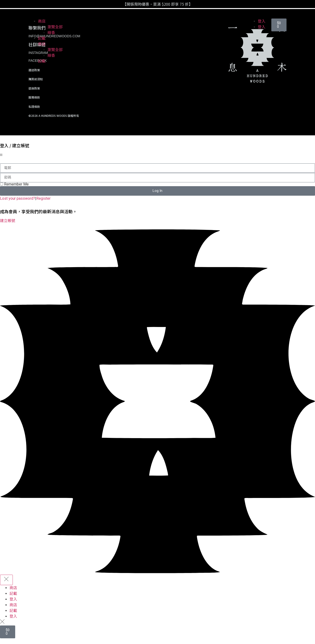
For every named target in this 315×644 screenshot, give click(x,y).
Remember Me (14, 184)
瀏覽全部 (55, 27)
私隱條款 (34, 107)
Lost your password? (18, 198)
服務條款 (34, 97)
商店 (42, 21)
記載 (42, 38)
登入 (262, 21)
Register (43, 198)
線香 (51, 33)
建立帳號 (8, 221)
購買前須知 (36, 79)
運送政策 (34, 70)
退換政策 (34, 88)
